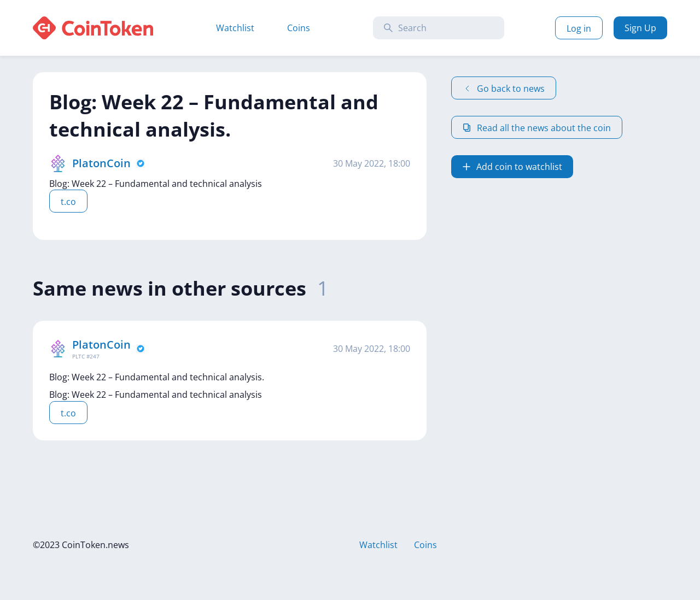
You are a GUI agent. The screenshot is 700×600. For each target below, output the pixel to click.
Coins (299, 28)
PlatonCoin (101, 163)
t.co (68, 202)
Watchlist (235, 28)
